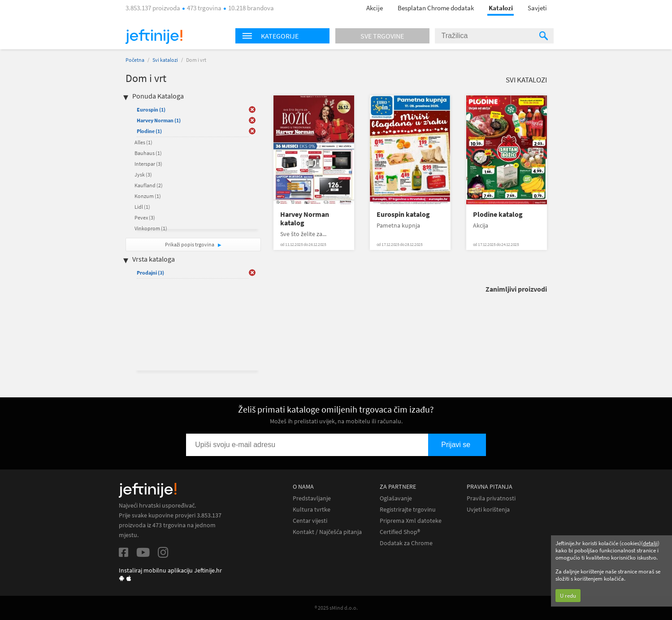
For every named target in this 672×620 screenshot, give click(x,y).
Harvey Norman (159, 120)
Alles (143, 142)
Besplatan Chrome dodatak (436, 8)
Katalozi (501, 8)
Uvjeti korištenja (488, 510)
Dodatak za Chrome (406, 543)
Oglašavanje (396, 498)
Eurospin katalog (403, 214)
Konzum (148, 196)
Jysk (143, 174)
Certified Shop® (400, 532)
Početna (135, 60)
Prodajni (150, 273)
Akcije (375, 8)
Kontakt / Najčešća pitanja (327, 532)
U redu (568, 596)
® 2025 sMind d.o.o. (336, 608)
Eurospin (151, 110)
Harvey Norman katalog (305, 219)
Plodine (149, 131)
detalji (650, 543)
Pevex (145, 217)
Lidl (142, 207)
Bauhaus (148, 153)
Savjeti (537, 8)
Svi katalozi (165, 60)
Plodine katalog (498, 214)
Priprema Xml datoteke (411, 521)
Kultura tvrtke (312, 510)
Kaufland (149, 185)
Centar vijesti (310, 521)
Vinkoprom (151, 228)
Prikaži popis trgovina (190, 244)
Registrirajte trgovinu (408, 510)
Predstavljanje (312, 498)
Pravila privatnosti (491, 498)
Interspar (148, 164)
